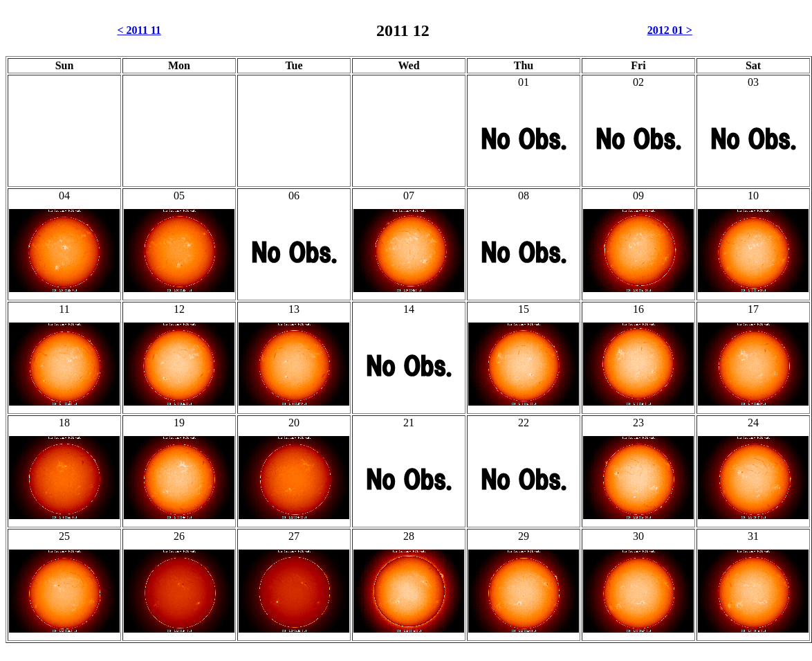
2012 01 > (670, 30)
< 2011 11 (139, 30)
